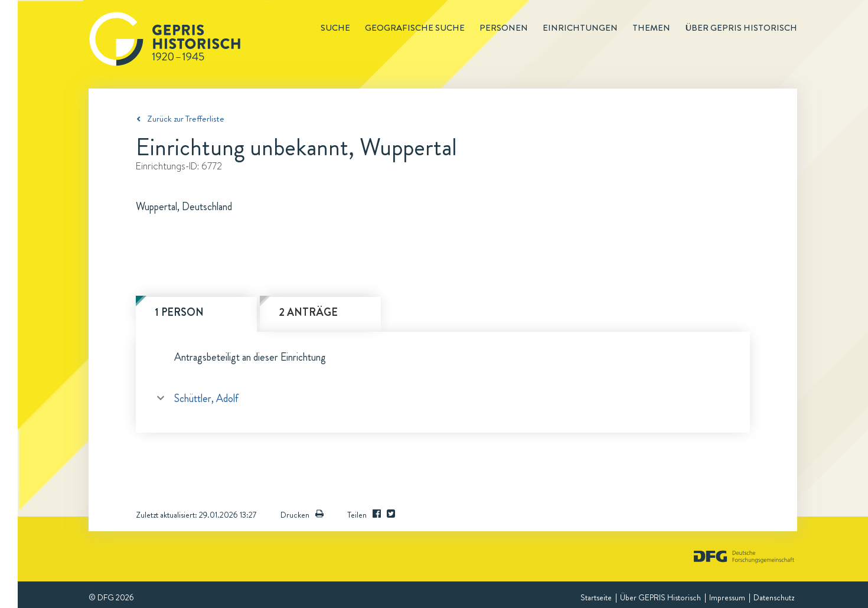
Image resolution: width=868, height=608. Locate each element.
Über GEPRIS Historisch (660, 597)
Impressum (727, 597)
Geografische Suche (415, 28)
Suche (335, 28)
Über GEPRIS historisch (741, 28)
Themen (651, 28)
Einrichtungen (580, 28)
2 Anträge (308, 312)
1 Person (179, 312)
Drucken (302, 515)
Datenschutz (774, 597)
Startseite (596, 597)
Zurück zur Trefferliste (186, 119)
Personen (504, 28)
